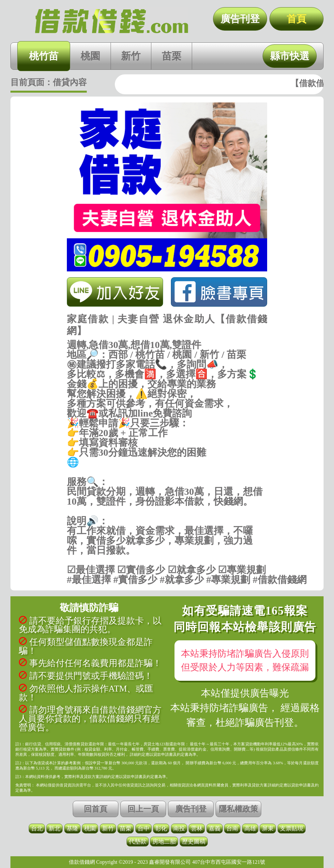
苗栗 (172, 56)
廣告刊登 (240, 19)
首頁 (296, 19)
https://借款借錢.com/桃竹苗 (167, 472)
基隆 (72, 829)
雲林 (197, 829)
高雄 (250, 829)
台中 (144, 829)
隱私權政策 (238, 809)
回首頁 (96, 809)
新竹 (131, 56)
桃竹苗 (44, 56)
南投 (179, 829)
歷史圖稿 (194, 842)
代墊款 (138, 842)
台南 (232, 829)
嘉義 (215, 829)
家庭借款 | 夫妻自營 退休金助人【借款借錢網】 (112, 21)
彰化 (161, 829)
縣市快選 (290, 56)
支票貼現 (292, 829)
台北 (37, 829)
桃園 (90, 56)
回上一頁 (143, 809)
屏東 (268, 829)
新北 (54, 829)
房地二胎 (164, 842)
